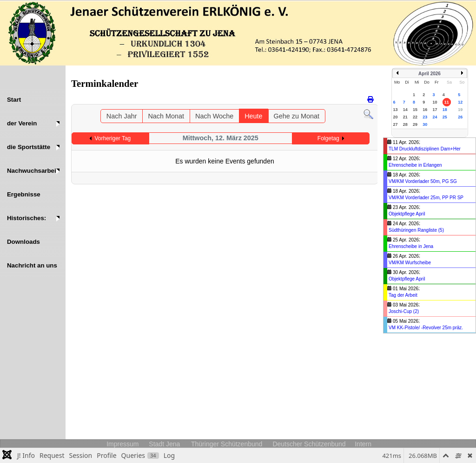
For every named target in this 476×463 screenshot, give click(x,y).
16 (425, 110)
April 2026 (430, 74)
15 (415, 110)
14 (405, 110)
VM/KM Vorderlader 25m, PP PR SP (426, 198)
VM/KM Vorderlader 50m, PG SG (423, 181)
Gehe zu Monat (297, 116)
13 (396, 110)
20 (396, 117)
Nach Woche (214, 116)
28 (405, 124)
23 (425, 117)
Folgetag (328, 138)
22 (415, 117)
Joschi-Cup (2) (404, 311)
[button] (33, 123)
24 (435, 117)
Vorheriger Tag (112, 138)
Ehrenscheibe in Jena (411, 246)
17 (435, 110)
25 (445, 117)
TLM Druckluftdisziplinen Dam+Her (425, 149)
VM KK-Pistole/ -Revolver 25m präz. (426, 328)
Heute (253, 116)
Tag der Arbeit (403, 295)
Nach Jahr (122, 116)
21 (405, 117)
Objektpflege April (407, 214)
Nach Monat (166, 116)
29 (415, 124)
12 (460, 102)
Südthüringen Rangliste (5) (416, 230)
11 (447, 102)
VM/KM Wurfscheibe (410, 263)
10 (435, 102)
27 (396, 124)
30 (425, 124)
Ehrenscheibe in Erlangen (415, 165)
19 (460, 110)
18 (445, 110)
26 (460, 117)
